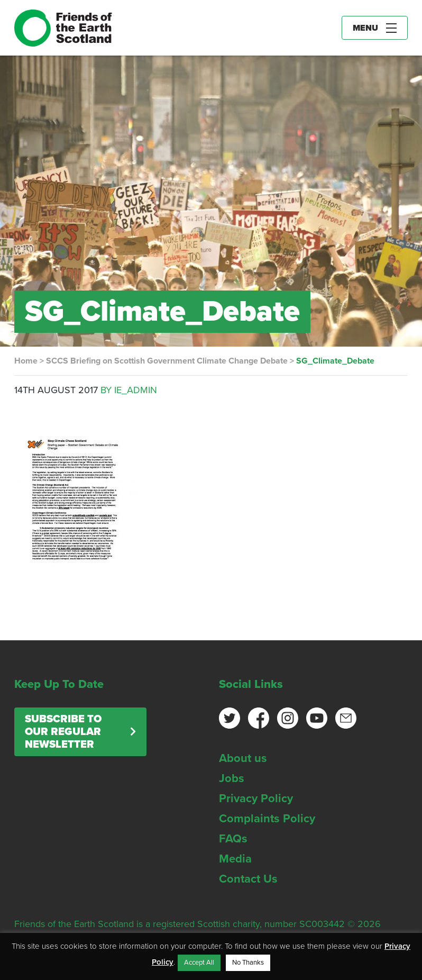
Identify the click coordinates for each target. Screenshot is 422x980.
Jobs (232, 778)
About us (243, 758)
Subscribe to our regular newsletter (63, 732)
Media (235, 859)
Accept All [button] (199, 963)
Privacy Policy (256, 798)
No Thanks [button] (248, 963)
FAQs (233, 839)
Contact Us (248, 879)
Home (26, 361)
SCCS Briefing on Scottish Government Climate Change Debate (167, 361)
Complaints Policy (267, 819)
